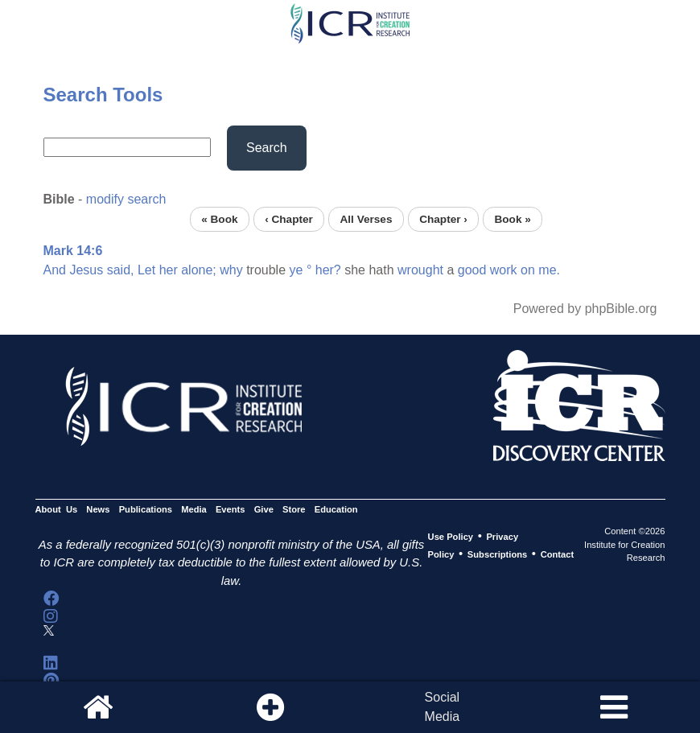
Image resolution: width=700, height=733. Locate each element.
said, (121, 270)
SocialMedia (443, 707)
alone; (199, 270)
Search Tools (103, 95)
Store (294, 509)
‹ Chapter (289, 219)
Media (194, 509)
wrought (420, 270)
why (231, 270)
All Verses (366, 219)
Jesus (86, 270)
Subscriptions (497, 554)
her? (328, 270)
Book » (512, 219)
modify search (126, 199)
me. (549, 270)
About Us (57, 509)
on (528, 270)
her (169, 270)
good (472, 270)
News (98, 509)
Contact (558, 554)
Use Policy (451, 537)
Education (336, 509)
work (504, 270)
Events (231, 509)
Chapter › (443, 219)
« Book (219, 219)
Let (146, 270)
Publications (146, 509)
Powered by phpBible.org (585, 309)
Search (267, 148)
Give (264, 509)
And (55, 270)
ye (296, 270)
